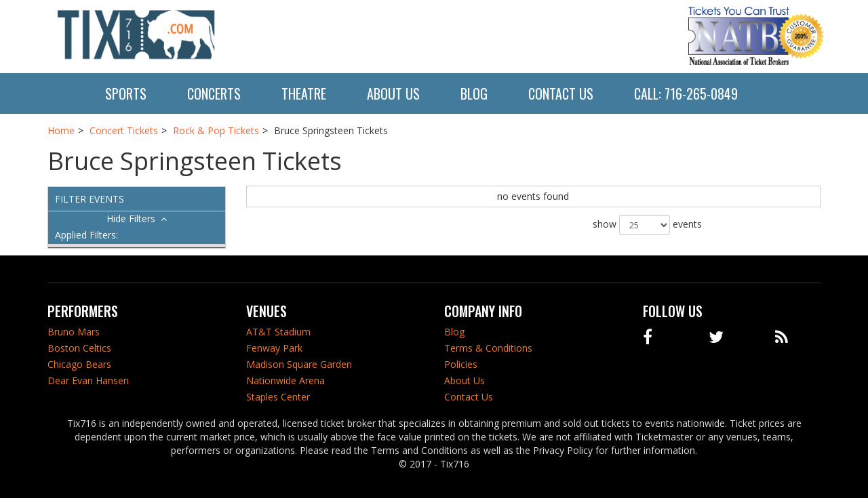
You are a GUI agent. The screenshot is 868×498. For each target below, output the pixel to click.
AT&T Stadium (278, 332)
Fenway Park (274, 348)
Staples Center (278, 397)
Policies (461, 364)
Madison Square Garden (299, 364)
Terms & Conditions (488, 348)
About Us (393, 94)
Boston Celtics (79, 348)
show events (647, 225)
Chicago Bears (79, 364)
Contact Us (561, 94)
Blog (474, 94)
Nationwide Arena (285, 380)
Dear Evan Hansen (88, 380)
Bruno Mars (74, 332)
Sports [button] (126, 94)
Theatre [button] (304, 94)
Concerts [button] (214, 94)
